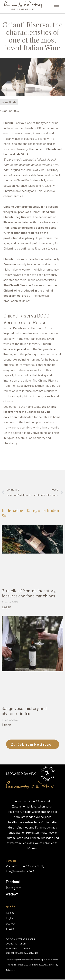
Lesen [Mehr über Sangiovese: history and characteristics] (6, 725)
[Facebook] (32, 882)
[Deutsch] (11, 923)
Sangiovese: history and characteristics (24, 711)
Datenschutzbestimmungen (20, 939)
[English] (11, 918)
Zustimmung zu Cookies (18, 948)
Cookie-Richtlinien (16, 944)
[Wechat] (32, 894)
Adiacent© (11, 970)
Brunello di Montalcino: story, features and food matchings (29, 593)
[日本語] (11, 929)
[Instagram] (32, 888)
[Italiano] (11, 913)
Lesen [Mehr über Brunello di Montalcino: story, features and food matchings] (6, 607)
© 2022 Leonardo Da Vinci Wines (22, 953)
